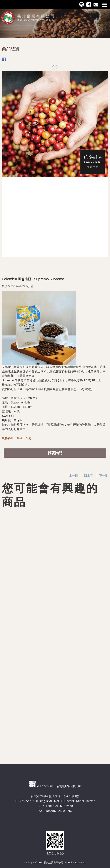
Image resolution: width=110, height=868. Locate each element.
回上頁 (89, 475)
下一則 (104, 475)
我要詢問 (55, 453)
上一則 (74, 475)
